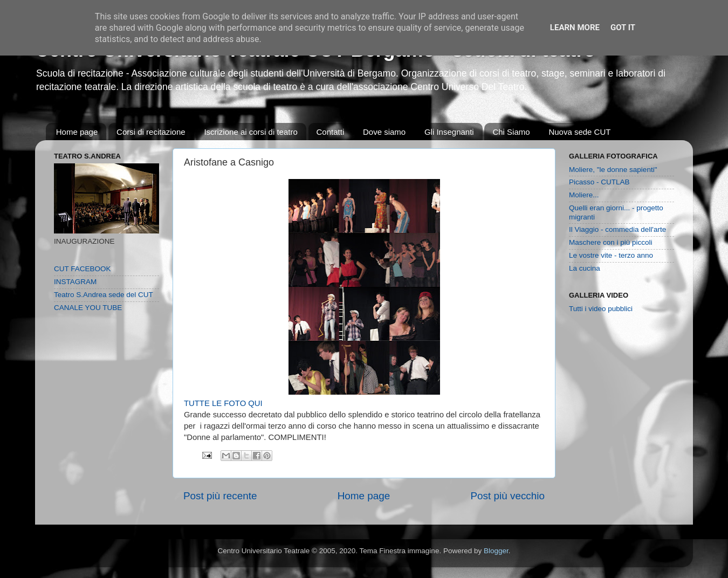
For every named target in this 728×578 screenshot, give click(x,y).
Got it (623, 27)
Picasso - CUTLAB (599, 182)
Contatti (331, 132)
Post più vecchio (507, 496)
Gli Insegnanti (449, 132)
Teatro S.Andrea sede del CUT (104, 295)
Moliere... (584, 195)
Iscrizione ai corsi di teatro (250, 132)
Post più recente (220, 496)
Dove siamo (384, 132)
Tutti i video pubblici (601, 309)
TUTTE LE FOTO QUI (223, 403)
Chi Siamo (511, 132)
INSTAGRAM (75, 282)
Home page (77, 132)
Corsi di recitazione (151, 132)
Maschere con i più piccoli (611, 242)
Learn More (575, 27)
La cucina (585, 268)
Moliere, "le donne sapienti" (613, 170)
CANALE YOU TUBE (88, 308)
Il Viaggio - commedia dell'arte (617, 229)
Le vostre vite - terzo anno (611, 255)
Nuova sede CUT (579, 132)
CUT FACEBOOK (83, 269)
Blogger (496, 551)
